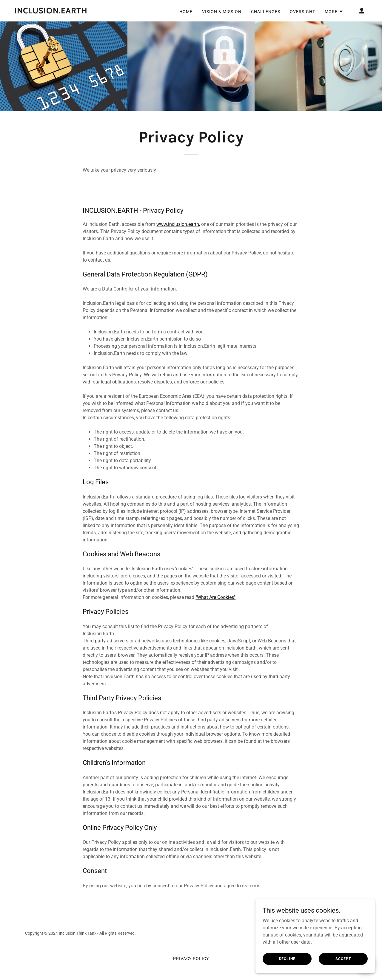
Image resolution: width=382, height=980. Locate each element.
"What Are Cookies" (215, 597)
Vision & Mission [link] (222, 12)
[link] (76, 12)
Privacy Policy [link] (191, 959)
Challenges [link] (266, 12)
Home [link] (186, 12)
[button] (334, 12)
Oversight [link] (302, 12)
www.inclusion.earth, (178, 224)
